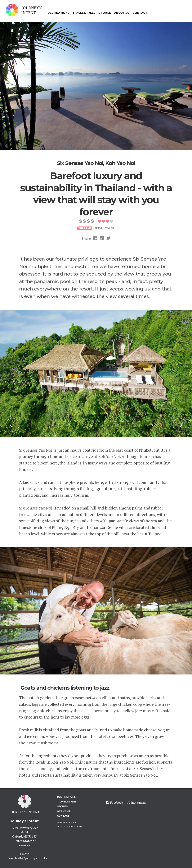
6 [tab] (82, 422)
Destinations (58, 13)
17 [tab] (87, 428)
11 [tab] (110, 422)
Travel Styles (84, 13)
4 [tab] (70, 422)
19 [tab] (99, 428)
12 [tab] (116, 422)
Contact (140, 13)
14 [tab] (128, 422)
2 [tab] (59, 422)
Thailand (85, 228)
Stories (105, 13)
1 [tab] (53, 422)
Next (179, 428)
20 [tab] (105, 428)
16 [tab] (139, 422)
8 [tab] (93, 422)
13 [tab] (122, 422)
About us (122, 13)
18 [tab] (93, 428)
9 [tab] (99, 422)
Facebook (116, 802)
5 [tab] (76, 422)
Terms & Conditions (70, 827)
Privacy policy (67, 822)
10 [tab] (105, 422)
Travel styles (104, 228)
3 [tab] (65, 422)
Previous (13, 428)
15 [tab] (133, 422)
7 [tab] (87, 422)
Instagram (138, 802)
